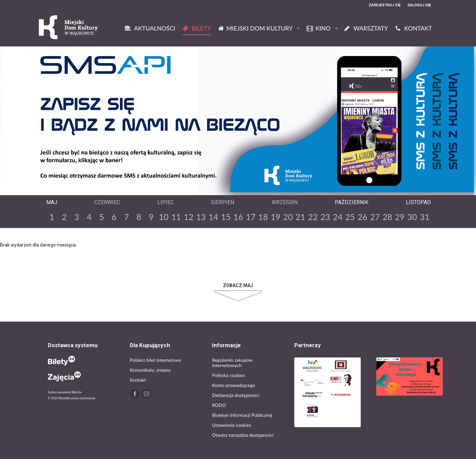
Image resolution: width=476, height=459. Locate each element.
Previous (233, 190)
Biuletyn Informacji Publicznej (242, 415)
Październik (352, 202)
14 (213, 217)
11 (176, 217)
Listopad (418, 202)
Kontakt (138, 380)
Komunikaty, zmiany (150, 370)
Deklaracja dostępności (236, 395)
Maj (52, 202)
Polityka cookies (228, 375)
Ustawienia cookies (232, 425)
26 (363, 217)
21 (300, 217)
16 (238, 217)
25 (350, 217)
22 (313, 217)
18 (263, 217)
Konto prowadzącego (233, 385)
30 (412, 217)
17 (251, 217)
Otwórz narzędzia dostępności (243, 435)
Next (243, 190)
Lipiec (166, 202)
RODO (219, 405)
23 (325, 217)
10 (164, 217)
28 (387, 217)
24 (338, 217)
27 (375, 217)
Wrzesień (285, 202)
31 (425, 217)
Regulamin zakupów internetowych (232, 363)
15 (226, 217)
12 (189, 217)
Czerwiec (107, 202)
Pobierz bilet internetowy (156, 360)
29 (400, 217)
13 (201, 217)
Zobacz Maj (238, 285)
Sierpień (223, 202)
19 (276, 217)
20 (288, 217)
